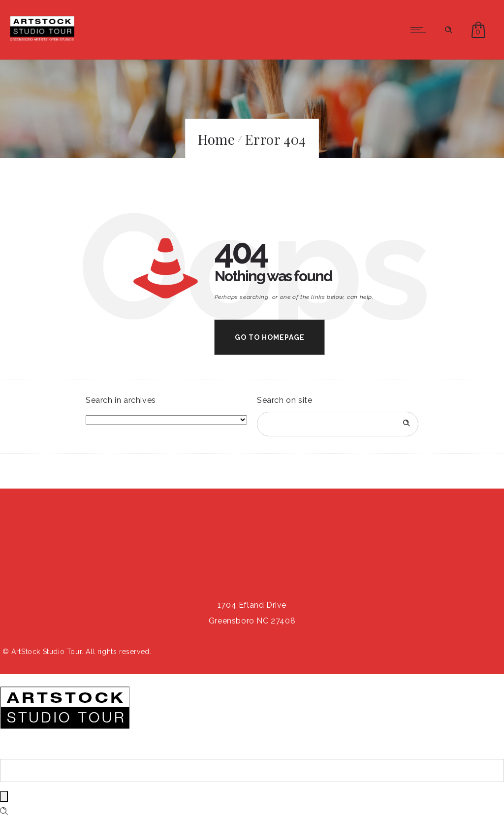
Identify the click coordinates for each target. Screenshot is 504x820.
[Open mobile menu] (420, 30)
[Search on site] (338, 424)
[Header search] (449, 29)
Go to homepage (270, 337)
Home (216, 139)
